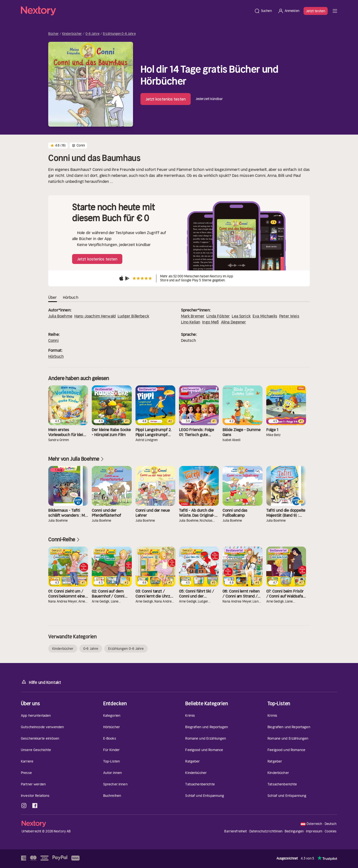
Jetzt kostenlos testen (166, 99)
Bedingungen (294, 831)
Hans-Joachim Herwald (95, 316)
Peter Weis (289, 316)
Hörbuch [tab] (71, 297)
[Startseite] (136, 11)
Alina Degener (234, 322)
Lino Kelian (191, 322)
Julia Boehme (60, 316)
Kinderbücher (72, 34)
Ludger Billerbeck (133, 316)
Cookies (331, 831)
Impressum (314, 831)
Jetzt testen (316, 11)
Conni (53, 340)
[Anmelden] (289, 11)
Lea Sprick (241, 316)
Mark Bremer (193, 316)
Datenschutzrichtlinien (266, 831)
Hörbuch (56, 356)
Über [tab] (53, 297)
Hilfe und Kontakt (41, 682)
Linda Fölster (218, 316)
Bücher (53, 34)
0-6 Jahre (92, 34)
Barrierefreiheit (236, 831)
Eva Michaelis (265, 316)
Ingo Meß (210, 322)
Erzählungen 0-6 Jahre (119, 34)
